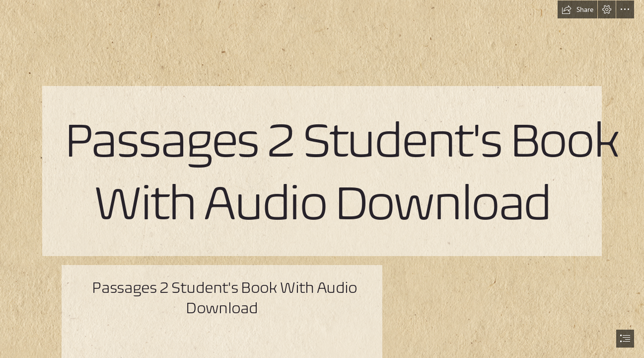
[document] (322, 179)
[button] (577, 9)
